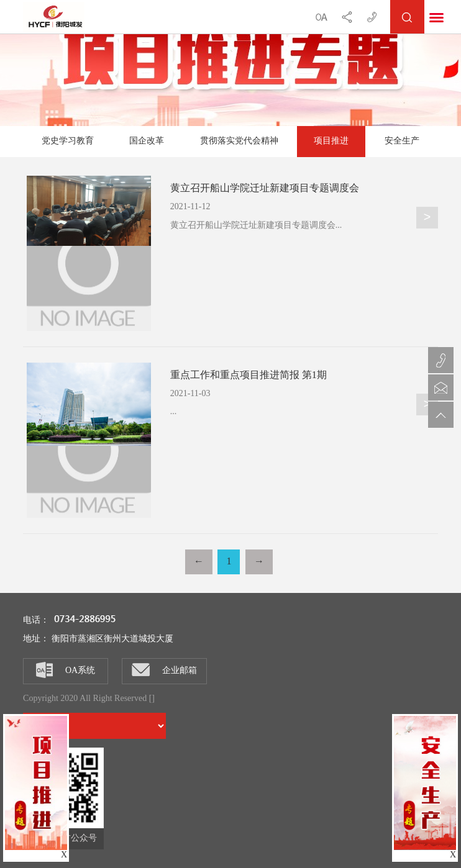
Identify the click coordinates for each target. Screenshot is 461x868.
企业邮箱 (164, 670)
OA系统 (66, 670)
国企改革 (147, 141)
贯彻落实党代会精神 (239, 141)
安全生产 (402, 141)
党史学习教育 (68, 141)
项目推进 (331, 141)
